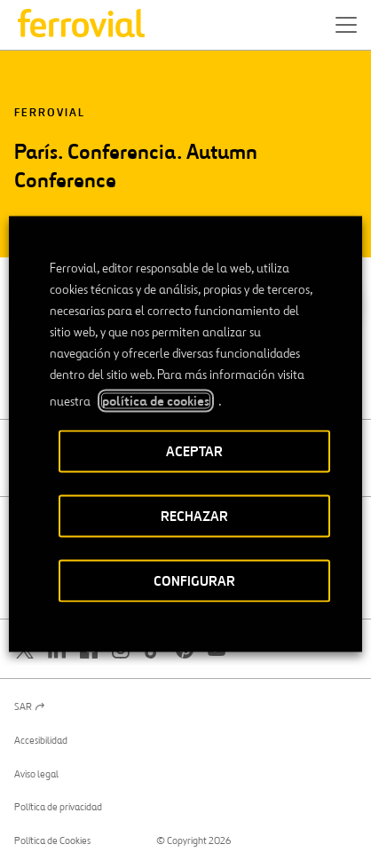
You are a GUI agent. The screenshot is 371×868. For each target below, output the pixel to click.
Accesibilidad (41, 740)
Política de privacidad (58, 807)
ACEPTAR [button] (194, 451)
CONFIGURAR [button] (194, 581)
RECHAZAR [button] (194, 516)
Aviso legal (36, 774)
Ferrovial (50, 113)
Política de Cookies (52, 840)
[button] (346, 25)
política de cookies (156, 401)
